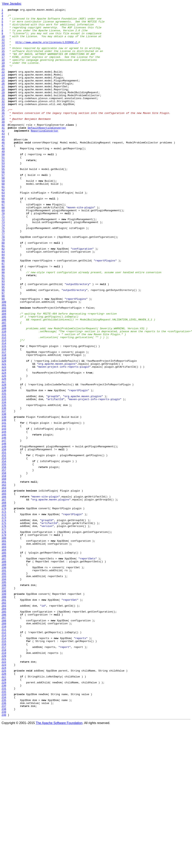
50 (3, 184)
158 (4, 566)
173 (4, 619)
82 (3, 297)
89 (3, 322)
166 (4, 594)
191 (4, 683)
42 (3, 155)
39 (3, 145)
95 (3, 343)
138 (4, 495)
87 (3, 315)
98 (3, 354)
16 (3, 63)
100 (4, 361)
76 (3, 276)
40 (3, 148)
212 (4, 757)
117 (4, 421)
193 (4, 690)
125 (4, 449)
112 (4, 403)
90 (3, 325)
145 (4, 520)
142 (4, 509)
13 (3, 53)
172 (4, 616)
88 (3, 318)
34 (3, 127)
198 (4, 708)
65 (3, 237)
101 (4, 364)
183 (4, 655)
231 (4, 825)
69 (3, 251)
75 (3, 272)
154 (4, 552)
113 (4, 407)
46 (3, 170)
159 (4, 570)
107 (4, 386)
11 (3, 46)
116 (4, 417)
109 (4, 393)
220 (4, 786)
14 (3, 56)
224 (4, 800)
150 (4, 538)
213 (4, 761)
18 (3, 70)
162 (4, 580)
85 (3, 308)
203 (4, 725)
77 (3, 279)
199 (4, 711)
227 (4, 810)
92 (3, 332)
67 (3, 244)
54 (3, 198)
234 (4, 835)
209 (4, 747)
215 (4, 768)
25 (3, 95)
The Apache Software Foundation (59, 865)
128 (4, 460)
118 (4, 424)
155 (4, 555)
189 (4, 676)
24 (3, 92)
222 (4, 793)
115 (4, 414)
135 (4, 485)
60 (3, 219)
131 (4, 470)
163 (4, 584)
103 (4, 371)
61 (3, 223)
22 (3, 85)
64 (3, 233)
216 (4, 771)
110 (4, 396)
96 (3, 347)
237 (4, 846)
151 (4, 541)
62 (3, 226)
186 (4, 665)
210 (4, 750)
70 (3, 255)
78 (3, 283)
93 (3, 336)
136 (4, 488)
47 (3, 173)
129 (4, 463)
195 (4, 697)
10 (3, 42)
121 (4, 435)
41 (3, 152)
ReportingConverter (45, 155)
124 (4, 446)
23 (3, 88)
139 (4, 499)
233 (4, 832)
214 (4, 764)
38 (3, 141)
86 (3, 311)
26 (3, 99)
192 (4, 686)
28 (3, 106)
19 (3, 74)
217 (4, 775)
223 (4, 796)
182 (4, 651)
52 (3, 191)
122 (4, 439)
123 (4, 442)
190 (4, 679)
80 (3, 290)
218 (4, 779)
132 (4, 474)
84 (3, 304)
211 (4, 754)
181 (4, 648)
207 (4, 740)
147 (4, 527)
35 (3, 131)
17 (3, 67)
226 (4, 807)
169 (4, 605)
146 (4, 524)
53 (3, 194)
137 (4, 492)
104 (4, 375)
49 (3, 180)
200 (4, 715)
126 (4, 453)
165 (4, 591)
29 (3, 109)
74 (3, 269)
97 (3, 350)
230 (4, 821)
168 (4, 601)
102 (4, 368)
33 (3, 124)
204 (4, 729)
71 (3, 258)
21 (3, 81)
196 (4, 701)
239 (4, 853)
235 (4, 839)
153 (4, 548)
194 (4, 694)
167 (4, 598)
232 (4, 828)
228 (4, 814)
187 (4, 669)
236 (4, 842)
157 (4, 563)
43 (3, 159)
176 (4, 630)
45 (3, 166)
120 (4, 432)
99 (3, 357)
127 (4, 456)
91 (3, 329)
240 (4, 856)
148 (4, 531)
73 (3, 265)
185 (4, 662)
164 (4, 587)
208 (4, 743)
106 (4, 382)
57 (3, 208)
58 (3, 212)
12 (3, 49)
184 (4, 658)
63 (3, 230)
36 (3, 134)
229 (4, 817)
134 (4, 481)
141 (4, 506)
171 (4, 612)
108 (4, 389)
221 (4, 789)
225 (4, 803)
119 (4, 428)
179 (4, 640)
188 (4, 672)
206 (4, 736)
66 (3, 240)
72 (3, 262)
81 (3, 293)
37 (3, 138)
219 (4, 782)
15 (3, 60)
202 (4, 722)
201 (4, 718)
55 (3, 201)
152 (4, 545)
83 (3, 301)
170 (4, 609)
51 (3, 187)
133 (4, 478)
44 (3, 162)
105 (4, 378)
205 (4, 732)
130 (4, 467)
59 (3, 216)
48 (3, 177)
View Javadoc (12, 4)
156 (4, 559)
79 (3, 286)
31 (3, 116)
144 (4, 517)
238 (4, 849)
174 (4, 623)
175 (4, 626)
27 (3, 102)
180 (4, 644)
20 (3, 77)
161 (4, 577)
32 (3, 120)
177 (4, 633)
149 (4, 534)
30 (3, 113)
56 (3, 205)
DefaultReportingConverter (47, 152)
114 (4, 410)
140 (4, 502)
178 (4, 637)
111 (4, 400)
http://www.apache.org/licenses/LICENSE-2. (47, 49)
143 (4, 513)
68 (3, 247)
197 (4, 704)
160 (4, 573)
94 (3, 339)
